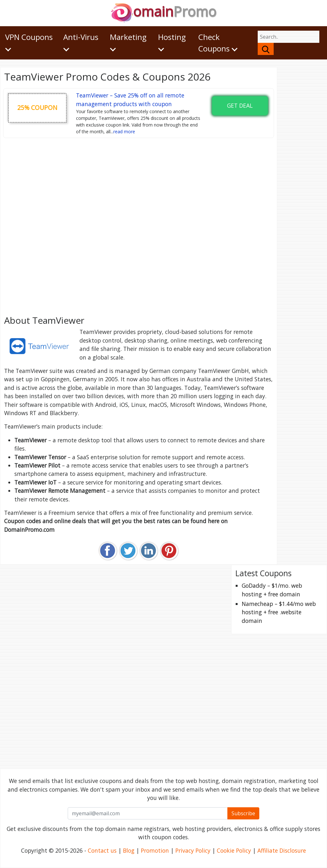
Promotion (155, 850)
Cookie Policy (234, 850)
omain (164, 11)
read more (124, 132)
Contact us (102, 850)
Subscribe (243, 813)
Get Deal (240, 105)
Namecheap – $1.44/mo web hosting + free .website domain (279, 612)
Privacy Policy (193, 850)
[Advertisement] (139, 225)
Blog (129, 850)
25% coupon (37, 108)
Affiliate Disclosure (282, 850)
